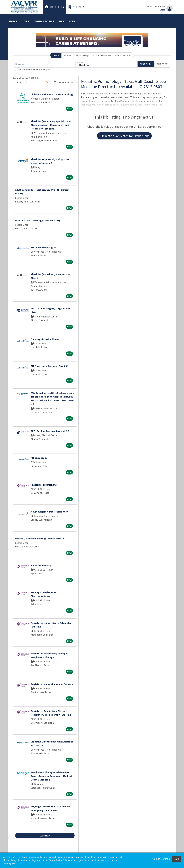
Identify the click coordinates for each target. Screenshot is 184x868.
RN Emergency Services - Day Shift (50, 366)
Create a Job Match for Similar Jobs (124, 136)
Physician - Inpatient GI (44, 485)
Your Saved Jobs (123, 55)
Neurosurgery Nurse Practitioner (49, 512)
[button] (162, 64)
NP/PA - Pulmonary (41, 565)
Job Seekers (54, 7)
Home (13, 21)
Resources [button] (67, 21)
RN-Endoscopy (39, 458)
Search (56, 55)
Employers (77, 7)
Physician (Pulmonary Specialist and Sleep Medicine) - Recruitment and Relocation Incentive (51, 125)
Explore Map (82, 55)
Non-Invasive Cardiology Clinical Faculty (38, 220)
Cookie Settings (161, 859)
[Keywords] (45, 64)
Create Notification (64, 82)
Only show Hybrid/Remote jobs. (34, 69)
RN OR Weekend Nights (44, 247)
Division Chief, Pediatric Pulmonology (52, 94)
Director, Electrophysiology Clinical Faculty (39, 538)
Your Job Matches (102, 55)
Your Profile (44, 21)
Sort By (19, 82)
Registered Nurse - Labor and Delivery (52, 684)
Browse (67, 55)
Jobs (26, 21)
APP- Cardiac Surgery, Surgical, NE (50, 431)
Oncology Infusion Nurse (45, 339)
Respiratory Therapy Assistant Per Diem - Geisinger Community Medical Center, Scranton (51, 776)
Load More (45, 836)
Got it (176, 859)
